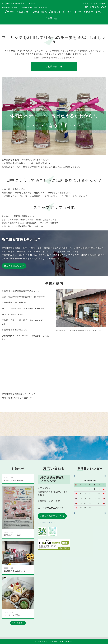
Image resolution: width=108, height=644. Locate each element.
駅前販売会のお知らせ (15, 571)
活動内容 (56, 12)
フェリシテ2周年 (12, 615)
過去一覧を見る (18, 623)
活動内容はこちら (13, 266)
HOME (11, 12)
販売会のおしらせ (13, 535)
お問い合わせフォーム (51, 516)
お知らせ (23, 12)
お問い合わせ (55, 18)
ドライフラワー (73, 12)
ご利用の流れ (40, 12)
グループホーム (94, 12)
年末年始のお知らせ (14, 480)
